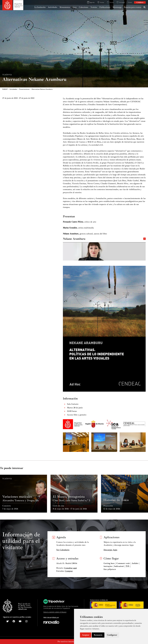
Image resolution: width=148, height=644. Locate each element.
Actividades (13, 89)
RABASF (5, 89)
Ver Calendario (63, 550)
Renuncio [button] (98, 635)
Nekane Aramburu (104, 239)
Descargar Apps (110, 550)
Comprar (69, 571)
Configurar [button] (112, 635)
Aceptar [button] (86, 635)
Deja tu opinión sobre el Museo (55, 612)
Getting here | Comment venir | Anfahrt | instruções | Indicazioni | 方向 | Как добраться (122, 566)
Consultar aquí (70, 568)
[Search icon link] (145, 8)
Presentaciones (24, 89)
